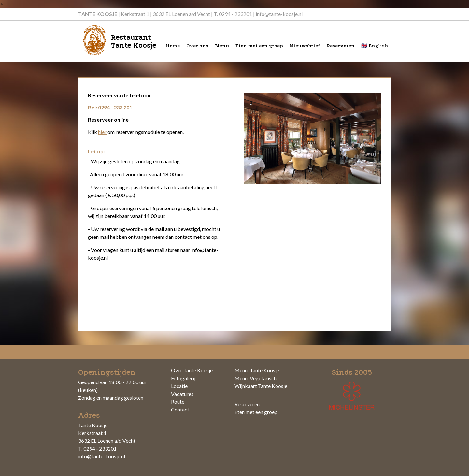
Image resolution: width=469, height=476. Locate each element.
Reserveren (341, 46)
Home (173, 46)
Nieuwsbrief (305, 46)
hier (102, 132)
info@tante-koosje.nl (279, 14)
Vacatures (182, 394)
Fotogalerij (183, 378)
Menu (222, 46)
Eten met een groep (259, 46)
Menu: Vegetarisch (256, 378)
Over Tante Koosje (192, 370)
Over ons (197, 46)
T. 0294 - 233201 (233, 14)
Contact (180, 409)
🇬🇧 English (375, 46)
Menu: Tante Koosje (257, 370)
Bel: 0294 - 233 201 (110, 107)
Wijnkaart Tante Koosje (261, 386)
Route (178, 402)
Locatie (179, 386)
